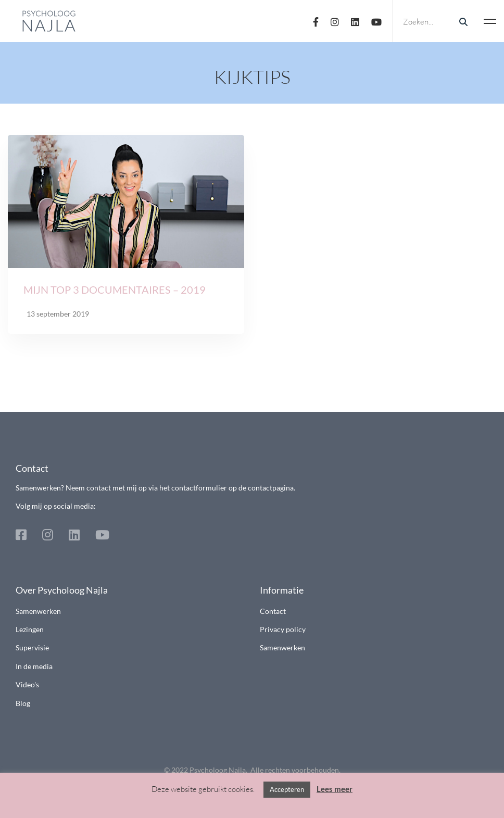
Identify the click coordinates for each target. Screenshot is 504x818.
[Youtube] (376, 21)
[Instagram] (335, 21)
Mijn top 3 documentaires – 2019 (115, 292)
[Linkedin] (355, 21)
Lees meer (335, 789)
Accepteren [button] (287, 789)
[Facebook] (316, 21)
